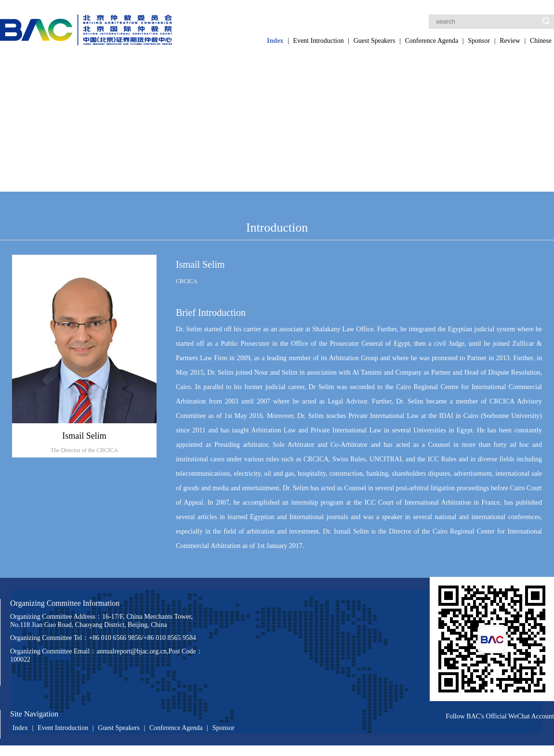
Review (510, 41)
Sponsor (479, 41)
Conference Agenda (431, 41)
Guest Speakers (375, 41)
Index (275, 41)
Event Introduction (318, 41)
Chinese (541, 41)
